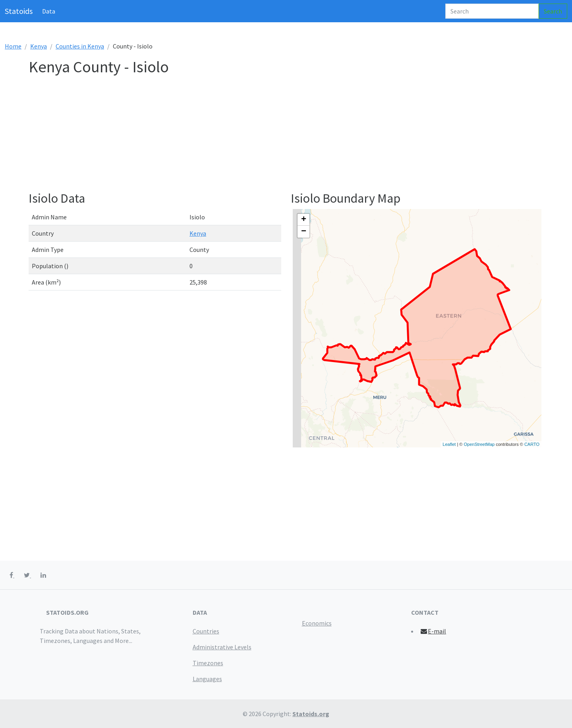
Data (49, 11)
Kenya (39, 46)
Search (553, 11)
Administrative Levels (222, 647)
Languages (207, 679)
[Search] (492, 11)
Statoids (19, 11)
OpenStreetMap (479, 444)
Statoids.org (311, 714)
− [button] (304, 232)
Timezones (208, 663)
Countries (206, 631)
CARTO (532, 444)
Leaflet (449, 444)
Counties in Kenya (80, 46)
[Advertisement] (267, 135)
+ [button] (304, 220)
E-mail (433, 631)
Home (13, 46)
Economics (317, 623)
